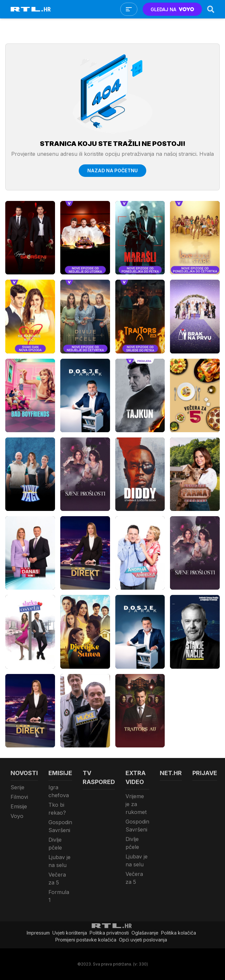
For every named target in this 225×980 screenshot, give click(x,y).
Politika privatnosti (109, 933)
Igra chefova (59, 791)
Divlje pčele (55, 844)
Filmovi (19, 797)
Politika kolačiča (179, 933)
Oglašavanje (145, 933)
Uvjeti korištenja (70, 933)
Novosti (24, 773)
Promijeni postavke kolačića (86, 940)
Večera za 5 (57, 879)
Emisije (19, 806)
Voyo (17, 816)
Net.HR (171, 773)
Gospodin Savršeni (60, 826)
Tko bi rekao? (57, 809)
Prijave (205, 773)
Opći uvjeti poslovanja (143, 940)
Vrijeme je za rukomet (136, 804)
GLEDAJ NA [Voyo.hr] (172, 9)
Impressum (38, 933)
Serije (17, 787)
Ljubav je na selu (59, 861)
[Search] (211, 9)
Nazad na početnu (112, 170)
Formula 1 (59, 896)
